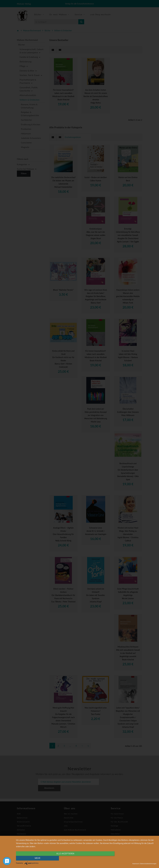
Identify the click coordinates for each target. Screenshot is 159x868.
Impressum (136, 864)
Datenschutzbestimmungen (148, 864)
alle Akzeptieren (65, 858)
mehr (135, 858)
